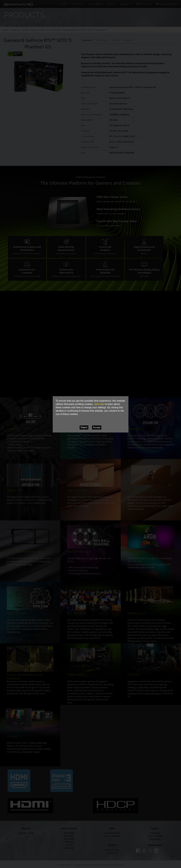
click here (99, 404)
